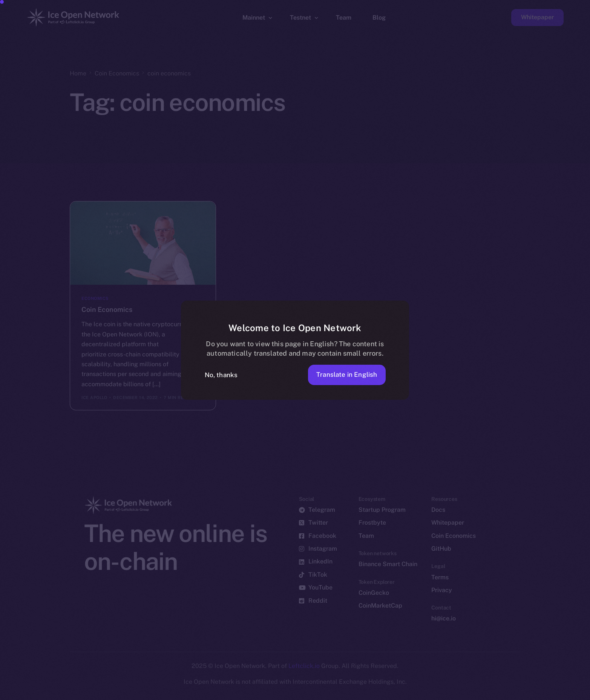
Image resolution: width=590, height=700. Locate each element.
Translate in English (347, 375)
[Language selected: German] (398, 693)
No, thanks (221, 375)
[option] (224, 693)
